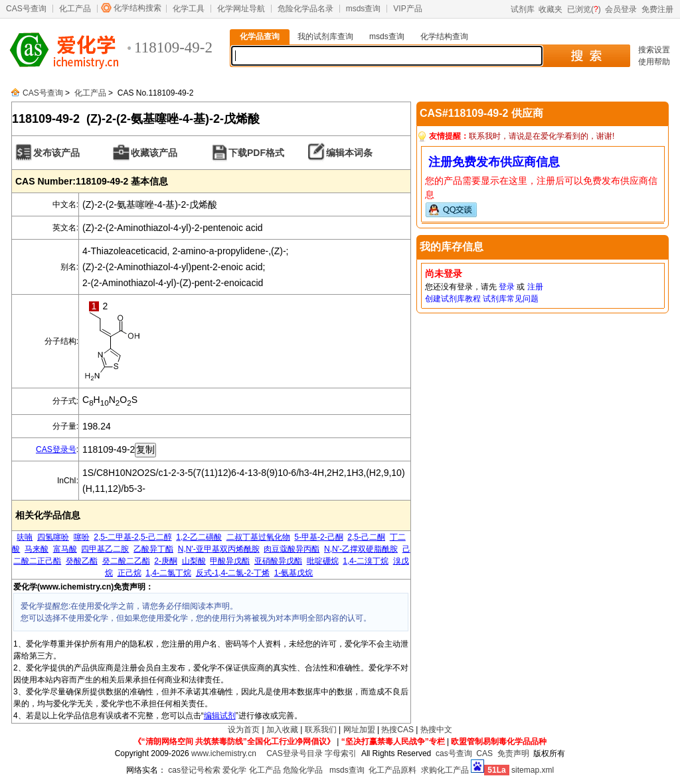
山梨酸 (194, 561)
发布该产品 (56, 153)
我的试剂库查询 (325, 37)
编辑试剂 (220, 716)
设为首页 (244, 730)
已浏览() (584, 9)
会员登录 (621, 9)
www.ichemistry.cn (224, 753)
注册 (535, 287)
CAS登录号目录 (295, 753)
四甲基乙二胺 (105, 549)
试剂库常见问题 (511, 299)
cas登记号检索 (194, 770)
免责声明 (513, 753)
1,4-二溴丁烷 (366, 561)
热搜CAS (397, 730)
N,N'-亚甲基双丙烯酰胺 (219, 549)
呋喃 (25, 537)
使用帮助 (654, 62)
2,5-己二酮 (366, 537)
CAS (484, 753)
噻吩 (82, 537)
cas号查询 (454, 753)
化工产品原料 (392, 770)
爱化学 (234, 770)
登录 (507, 287)
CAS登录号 (56, 449)
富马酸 (65, 549)
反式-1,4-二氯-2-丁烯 (233, 573)
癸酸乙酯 (82, 561)
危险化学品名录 (305, 9)
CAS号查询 (26, 9)
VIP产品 (407, 9)
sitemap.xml (533, 770)
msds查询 (364, 9)
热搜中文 (436, 730)
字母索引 (341, 753)
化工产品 (75, 9)
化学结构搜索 (137, 8)
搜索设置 (654, 50)
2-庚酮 (166, 561)
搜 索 (586, 56)
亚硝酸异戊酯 (278, 561)
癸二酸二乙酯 (126, 561)
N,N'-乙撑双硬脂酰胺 (361, 549)
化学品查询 (260, 37)
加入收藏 (282, 730)
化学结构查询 (444, 37)
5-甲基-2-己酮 (318, 537)
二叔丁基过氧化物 (258, 537)
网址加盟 (359, 730)
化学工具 (189, 9)
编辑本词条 (349, 153)
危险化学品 (303, 770)
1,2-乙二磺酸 (199, 537)
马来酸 (37, 549)
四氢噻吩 (53, 537)
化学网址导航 (241, 9)
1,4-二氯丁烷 (168, 573)
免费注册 (657, 9)
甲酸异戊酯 (230, 561)
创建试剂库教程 (453, 299)
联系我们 (321, 730)
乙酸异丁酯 (153, 549)
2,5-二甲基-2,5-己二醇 (132, 537)
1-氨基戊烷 (294, 573)
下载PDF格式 (256, 153)
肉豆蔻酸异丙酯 (292, 549)
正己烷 (129, 573)
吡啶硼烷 (323, 561)
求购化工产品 (445, 770)
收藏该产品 (154, 153)
